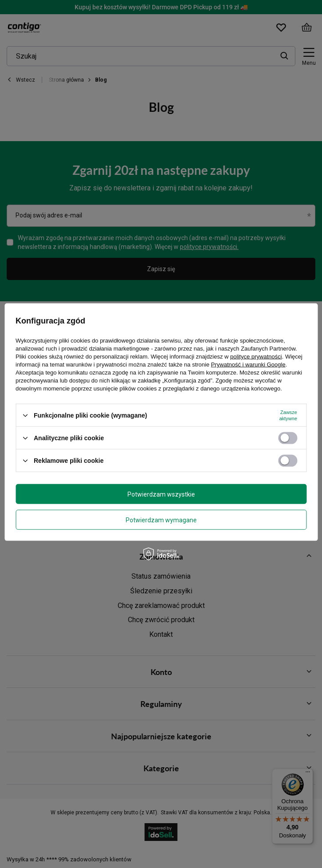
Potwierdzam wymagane (161, 520)
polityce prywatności (256, 357)
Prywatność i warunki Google (248, 365)
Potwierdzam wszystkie (161, 494)
